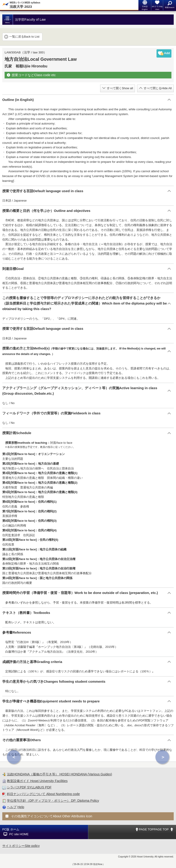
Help (21, 807)
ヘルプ (12, 807)
